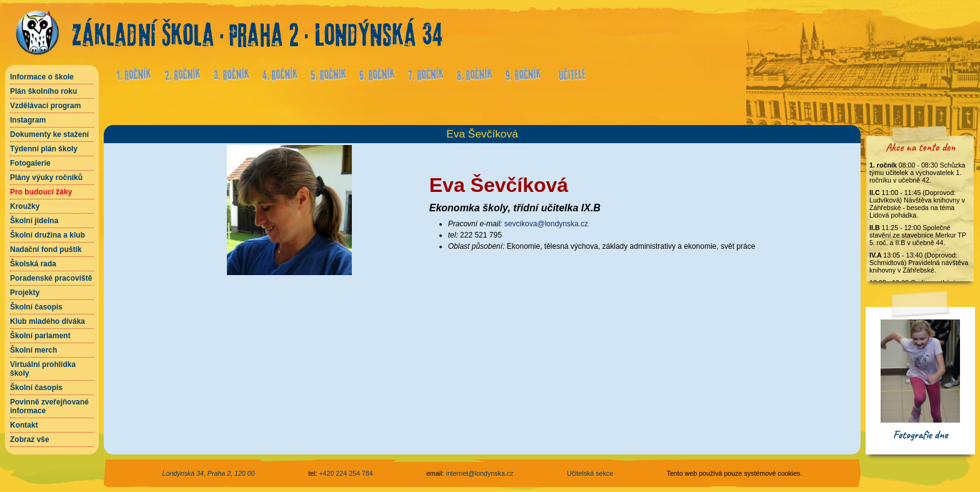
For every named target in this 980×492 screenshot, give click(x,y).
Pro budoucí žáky (41, 192)
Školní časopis (36, 307)
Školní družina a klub (47, 235)
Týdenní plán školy (44, 149)
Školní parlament (40, 336)
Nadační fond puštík (46, 249)
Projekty (25, 293)
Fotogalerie (30, 163)
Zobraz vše (30, 439)
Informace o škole (42, 77)
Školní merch (33, 350)
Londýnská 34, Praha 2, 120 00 (209, 473)
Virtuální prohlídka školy (43, 369)
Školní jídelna (34, 221)
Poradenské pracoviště (51, 278)
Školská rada (33, 264)
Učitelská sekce (590, 473)
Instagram (28, 120)
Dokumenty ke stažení (49, 134)
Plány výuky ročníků (46, 178)
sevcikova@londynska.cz (546, 224)
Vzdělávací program (45, 106)
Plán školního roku (43, 91)
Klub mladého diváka (47, 321)
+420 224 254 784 (346, 473)
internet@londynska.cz (480, 473)
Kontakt (24, 425)
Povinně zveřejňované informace (49, 406)
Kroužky (25, 206)
